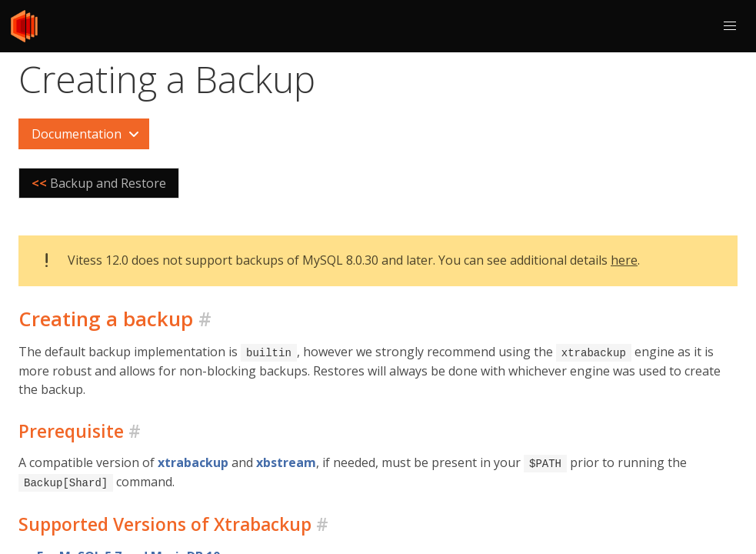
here (624, 260)
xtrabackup (193, 462)
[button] (730, 26)
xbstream (286, 462)
